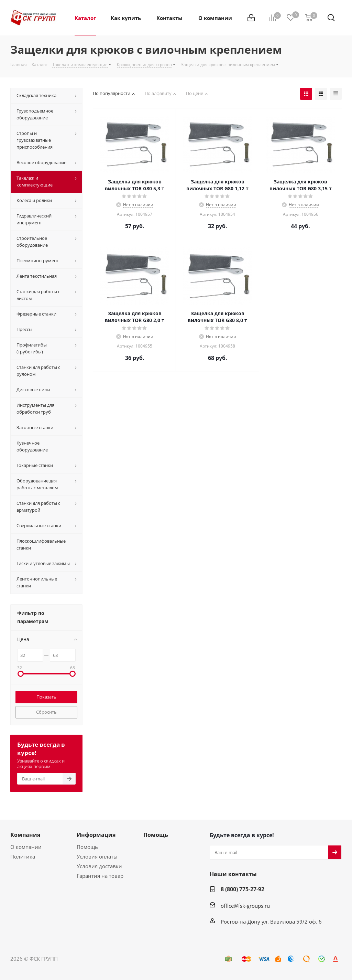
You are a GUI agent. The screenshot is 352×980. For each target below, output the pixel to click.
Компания (25, 835)
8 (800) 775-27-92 (243, 889)
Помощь (87, 847)
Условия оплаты (97, 856)
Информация (96, 835)
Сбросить (46, 712)
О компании (26, 847)
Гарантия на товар (100, 876)
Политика (23, 856)
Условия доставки (99, 866)
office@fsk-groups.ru (245, 906)
